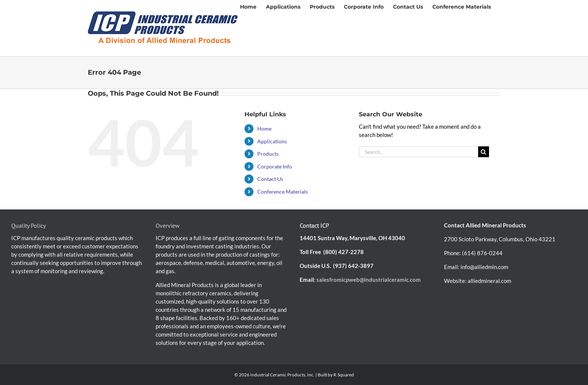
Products (268, 154)
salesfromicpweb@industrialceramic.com (369, 280)
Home (264, 129)
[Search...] (418, 152)
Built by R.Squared (336, 375)
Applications (272, 141)
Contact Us (270, 179)
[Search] (484, 152)
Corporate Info (275, 166)
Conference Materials (283, 192)
